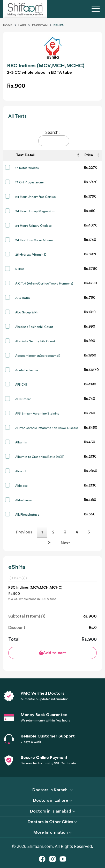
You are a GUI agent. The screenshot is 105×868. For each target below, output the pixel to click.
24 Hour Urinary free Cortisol (36, 197)
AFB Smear (23, 399)
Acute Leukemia (27, 370)
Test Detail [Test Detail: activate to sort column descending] (25, 155)
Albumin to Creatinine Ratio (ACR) (40, 457)
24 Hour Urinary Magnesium (35, 211)
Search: (54, 138)
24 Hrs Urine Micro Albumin (35, 240)
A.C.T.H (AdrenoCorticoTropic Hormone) (44, 283)
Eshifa (59, 25)
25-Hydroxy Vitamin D (31, 255)
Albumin (21, 442)
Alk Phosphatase (27, 515)
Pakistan (40, 25)
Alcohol (21, 471)
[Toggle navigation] (97, 9)
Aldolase (21, 486)
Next (65, 543)
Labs (22, 25)
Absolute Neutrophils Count (35, 341)
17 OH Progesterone (29, 182)
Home (8, 25)
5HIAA (20, 269)
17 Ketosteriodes (27, 168)
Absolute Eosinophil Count (34, 327)
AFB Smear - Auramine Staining (37, 413)
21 (50, 543)
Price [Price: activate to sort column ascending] (89, 155)
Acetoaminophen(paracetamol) (38, 356)
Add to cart (53, 653)
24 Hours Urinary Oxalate (33, 226)
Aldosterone (24, 500)
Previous (24, 532)
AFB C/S (21, 385)
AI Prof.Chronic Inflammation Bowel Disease (47, 428)
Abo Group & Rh (27, 312)
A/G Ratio (22, 298)
